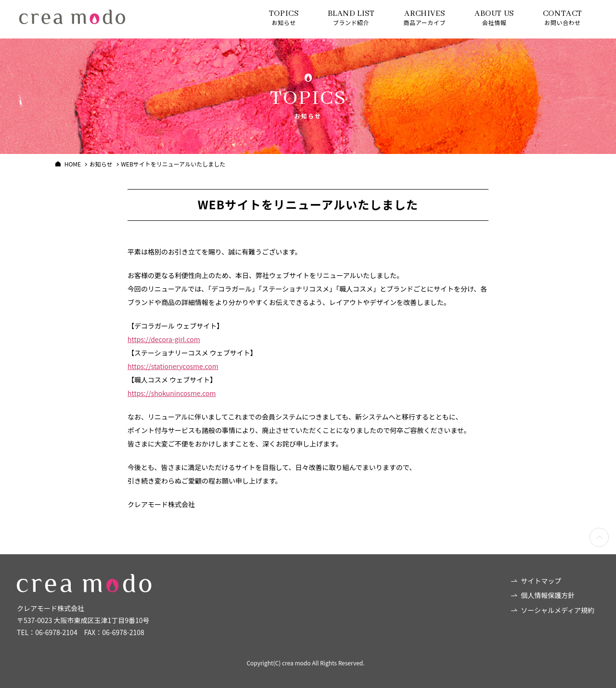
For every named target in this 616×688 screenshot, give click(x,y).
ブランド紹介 (351, 18)
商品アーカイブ (425, 18)
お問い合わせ (563, 18)
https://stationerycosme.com (173, 366)
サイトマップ (541, 581)
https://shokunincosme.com (172, 393)
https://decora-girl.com (164, 339)
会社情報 (494, 18)
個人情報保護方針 (548, 595)
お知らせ (284, 18)
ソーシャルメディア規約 (558, 610)
